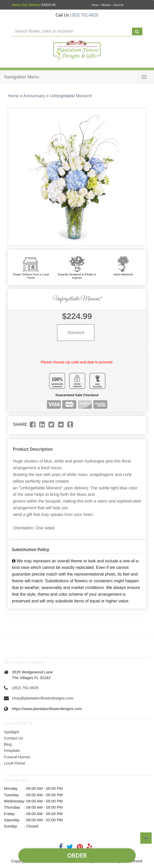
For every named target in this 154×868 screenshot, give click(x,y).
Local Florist (14, 763)
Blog (8, 744)
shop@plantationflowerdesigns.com (43, 698)
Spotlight (11, 732)
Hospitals (12, 750)
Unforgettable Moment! (71, 96)
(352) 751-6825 (84, 15)
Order (77, 855)
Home (13, 96)
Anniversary (34, 96)
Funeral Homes (17, 757)
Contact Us (13, 738)
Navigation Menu (22, 77)
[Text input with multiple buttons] (72, 31)
